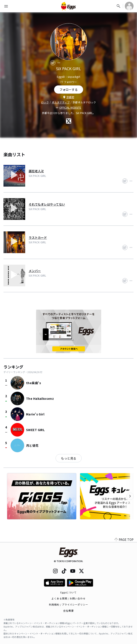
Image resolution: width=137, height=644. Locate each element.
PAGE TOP (124, 539)
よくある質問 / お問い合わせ (68, 598)
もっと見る (69, 458)
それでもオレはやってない (47, 204)
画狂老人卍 (36, 171)
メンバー (35, 271)
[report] (59, 63)
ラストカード (38, 237)
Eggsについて (69, 592)
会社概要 (68, 611)
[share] (53, 63)
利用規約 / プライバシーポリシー (68, 604)
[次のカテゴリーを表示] (130, 496)
